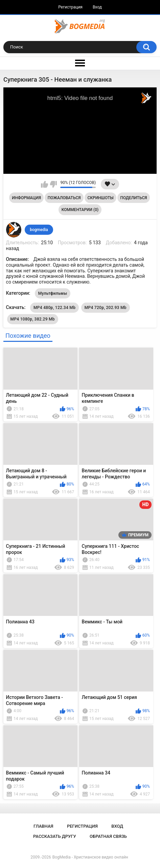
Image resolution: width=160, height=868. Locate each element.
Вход (97, 7)
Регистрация (70, 7)
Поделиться (133, 198)
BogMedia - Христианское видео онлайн (90, 857)
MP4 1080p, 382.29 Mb (33, 319)
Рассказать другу (55, 836)
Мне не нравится (53, 184)
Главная (43, 826)
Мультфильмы (53, 293)
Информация (26, 198)
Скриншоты (100, 198)
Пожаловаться (64, 198)
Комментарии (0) (80, 210)
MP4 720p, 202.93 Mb (106, 308)
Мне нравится (44, 184)
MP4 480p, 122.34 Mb (54, 308)
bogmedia (39, 230)
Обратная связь (108, 836)
